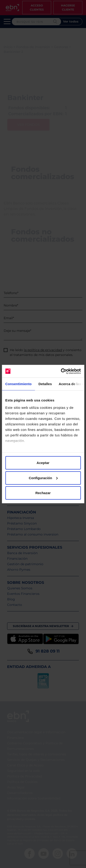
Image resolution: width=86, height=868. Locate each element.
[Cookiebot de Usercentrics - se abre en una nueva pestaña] (61, 371)
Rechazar (43, 493)
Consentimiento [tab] (18, 384)
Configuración (43, 478)
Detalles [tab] (45, 384)
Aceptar (43, 463)
